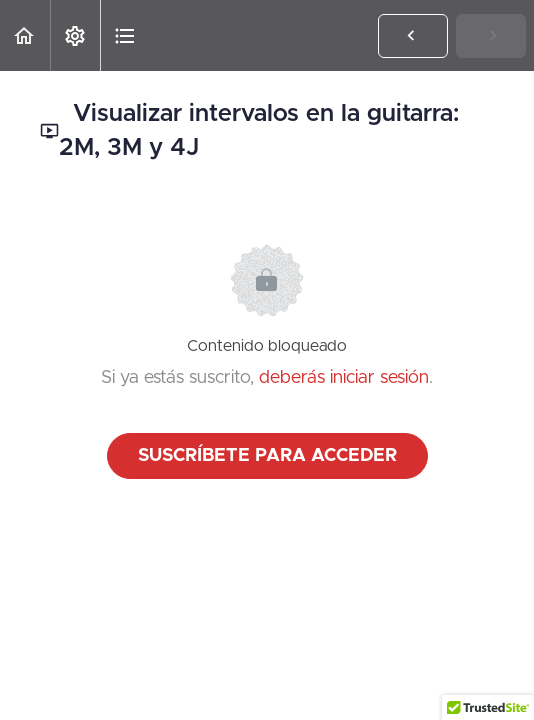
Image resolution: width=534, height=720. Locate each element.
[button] (25, 35)
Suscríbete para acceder (267, 456)
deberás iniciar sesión (344, 378)
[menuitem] (75, 35)
